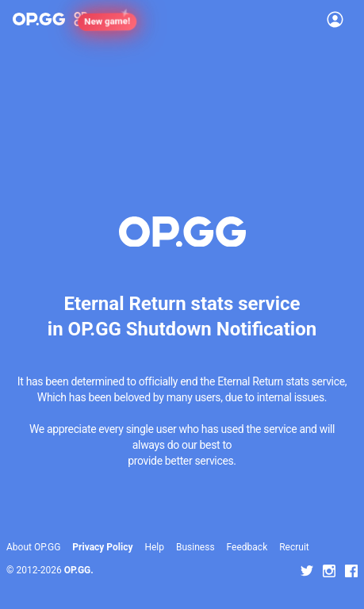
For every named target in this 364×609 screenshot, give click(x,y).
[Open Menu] (335, 19)
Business (195, 547)
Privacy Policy (102, 547)
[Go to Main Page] (39, 19)
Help (154, 547)
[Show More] (88, 19)
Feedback (247, 547)
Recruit (294, 547)
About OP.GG (33, 547)
